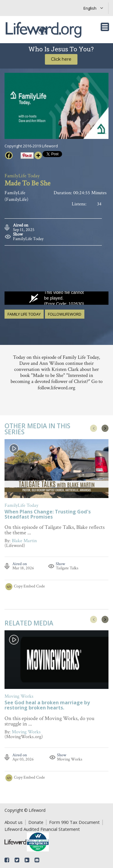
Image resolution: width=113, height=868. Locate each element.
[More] (38, 155)
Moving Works (70, 759)
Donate (36, 822)
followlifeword (65, 314)
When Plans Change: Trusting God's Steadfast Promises (48, 515)
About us (14, 822)
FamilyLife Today (28, 239)
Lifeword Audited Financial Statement (42, 829)
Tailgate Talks (67, 568)
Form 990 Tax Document (74, 822)
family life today (24, 314)
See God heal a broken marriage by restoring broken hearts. (47, 706)
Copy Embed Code (29, 586)
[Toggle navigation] (105, 27)
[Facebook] (9, 155)
